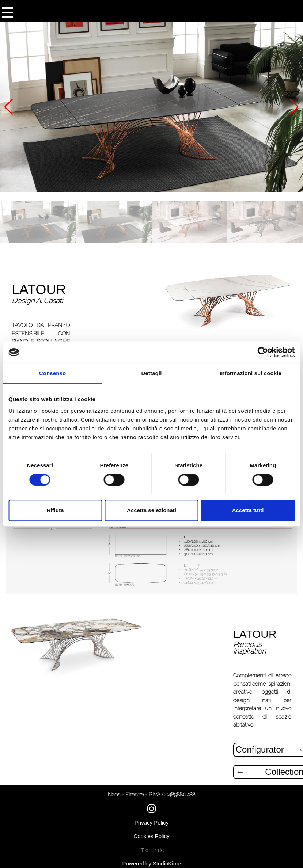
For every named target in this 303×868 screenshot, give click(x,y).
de (161, 850)
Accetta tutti (248, 510)
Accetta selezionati (151, 510)
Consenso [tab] (52, 373)
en (149, 850)
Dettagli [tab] (152, 373)
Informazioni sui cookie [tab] (251, 373)
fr (156, 850)
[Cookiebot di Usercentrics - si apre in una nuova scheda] (263, 352)
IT (142, 850)
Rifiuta (55, 510)
